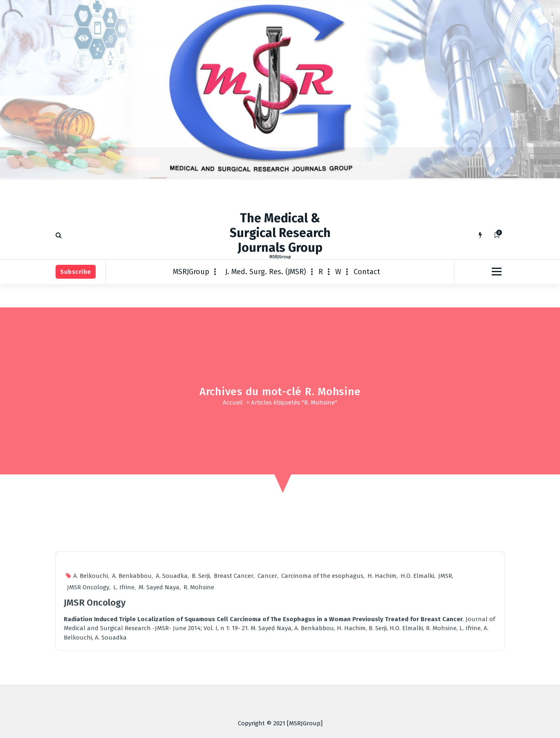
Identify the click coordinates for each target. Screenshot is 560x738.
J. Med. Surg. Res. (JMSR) (266, 272)
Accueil (233, 403)
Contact (367, 272)
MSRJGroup (191, 272)
